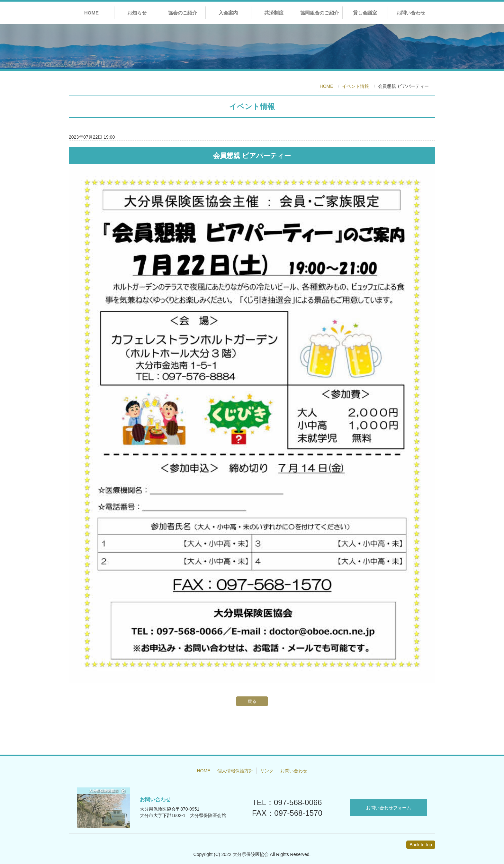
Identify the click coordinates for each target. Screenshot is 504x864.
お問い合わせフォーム (389, 808)
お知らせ (137, 13)
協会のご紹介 (183, 13)
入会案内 (228, 13)
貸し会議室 (365, 13)
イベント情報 (355, 86)
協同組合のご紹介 (319, 13)
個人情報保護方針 (235, 771)
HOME (91, 13)
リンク (267, 771)
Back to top (421, 845)
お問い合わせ (411, 13)
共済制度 (274, 13)
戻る (252, 701)
